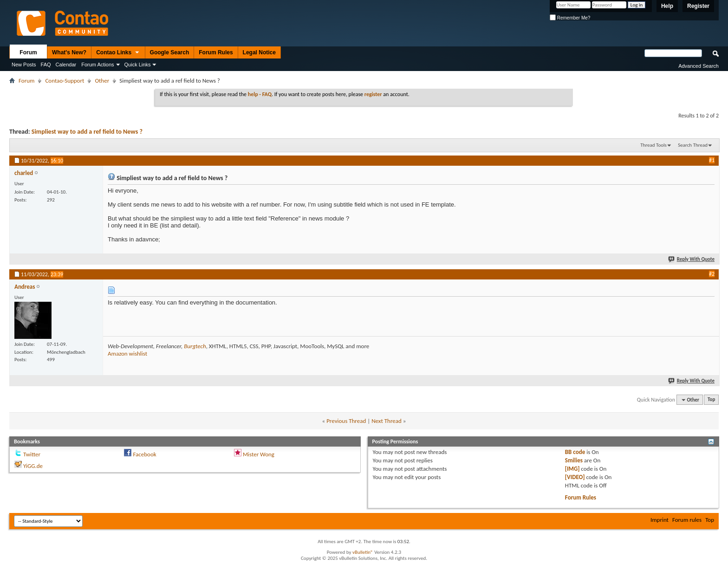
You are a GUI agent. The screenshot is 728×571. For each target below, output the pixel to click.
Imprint (660, 520)
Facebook (144, 454)
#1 (712, 160)
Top (711, 400)
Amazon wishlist (127, 354)
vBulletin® (363, 552)
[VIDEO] (575, 477)
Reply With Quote (692, 259)
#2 (712, 274)
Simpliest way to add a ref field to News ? (87, 132)
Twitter (32, 454)
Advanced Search (699, 66)
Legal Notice (259, 52)
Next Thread (387, 421)
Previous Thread (346, 421)
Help (667, 6)
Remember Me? (570, 18)
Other (102, 81)
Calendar (66, 65)
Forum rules (687, 520)
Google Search (170, 52)
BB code (575, 452)
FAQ (46, 65)
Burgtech (195, 346)
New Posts (24, 65)
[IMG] (572, 469)
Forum (28, 52)
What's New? (69, 52)
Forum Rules (216, 52)
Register (698, 6)
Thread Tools (653, 145)
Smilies (574, 460)
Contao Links (118, 53)
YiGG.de (33, 466)
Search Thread (693, 145)
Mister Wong (259, 454)
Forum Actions (97, 65)
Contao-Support (65, 81)
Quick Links (138, 65)
